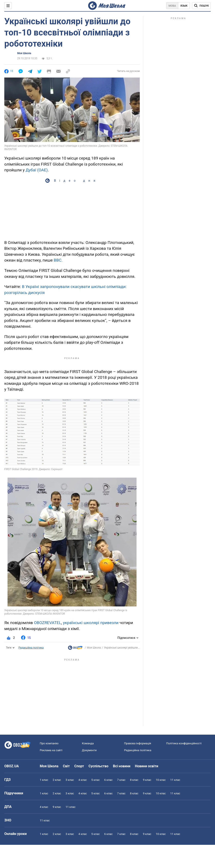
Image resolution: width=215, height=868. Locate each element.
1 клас (44, 780)
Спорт (79, 766)
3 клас (70, 780)
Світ (66, 766)
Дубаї (31, 170)
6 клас (108, 780)
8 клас (134, 780)
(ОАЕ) (42, 170)
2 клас (57, 780)
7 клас (121, 780)
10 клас (161, 780)
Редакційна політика (31, 648)
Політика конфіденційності (184, 743)
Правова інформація (138, 743)
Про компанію (49, 743)
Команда (88, 743)
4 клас (83, 780)
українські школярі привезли (91, 623)
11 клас (175, 780)
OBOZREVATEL (48, 623)
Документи (89, 750)
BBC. (58, 260)
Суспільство (99, 766)
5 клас (96, 780)
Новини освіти (146, 766)
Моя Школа (24, 53)
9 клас (147, 780)
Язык (184, 6)
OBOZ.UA (12, 766)
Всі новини (122, 766)
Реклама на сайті (51, 750)
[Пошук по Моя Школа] (201, 6)
